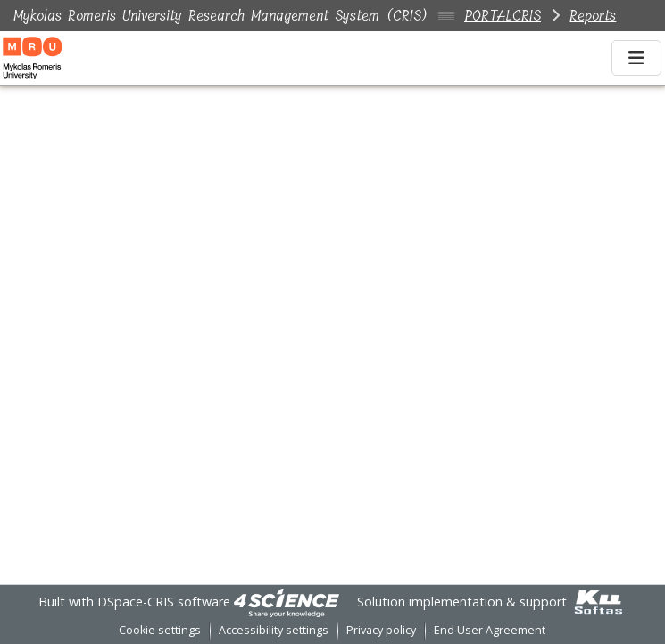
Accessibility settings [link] (274, 630)
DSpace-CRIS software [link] (164, 602)
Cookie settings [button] (160, 630)
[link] (287, 602)
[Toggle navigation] (636, 58)
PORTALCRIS (503, 16)
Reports (593, 16)
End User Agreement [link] (490, 630)
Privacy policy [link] (381, 630)
